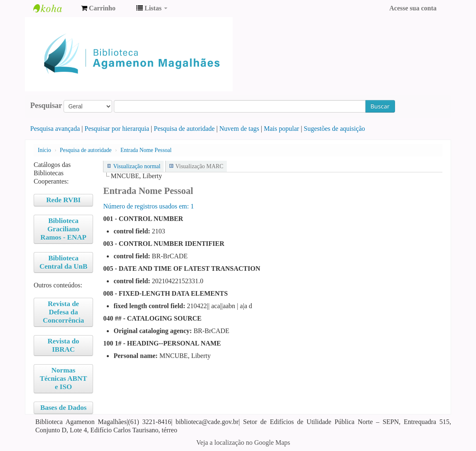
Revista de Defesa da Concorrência (63, 312)
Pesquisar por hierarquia (117, 129)
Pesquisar (46, 105)
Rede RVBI (63, 200)
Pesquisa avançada (55, 129)
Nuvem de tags (239, 129)
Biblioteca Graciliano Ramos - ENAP (63, 229)
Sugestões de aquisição (334, 129)
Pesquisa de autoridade (184, 129)
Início (44, 150)
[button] (98, 8)
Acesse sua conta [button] (413, 8)
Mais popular (281, 129)
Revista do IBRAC (64, 345)
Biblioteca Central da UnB (63, 262)
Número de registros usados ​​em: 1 (148, 206)
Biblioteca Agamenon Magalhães (54, 8)
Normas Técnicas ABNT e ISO (64, 379)
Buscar (380, 106)
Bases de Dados (63, 408)
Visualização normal (137, 166)
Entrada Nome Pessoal (146, 150)
